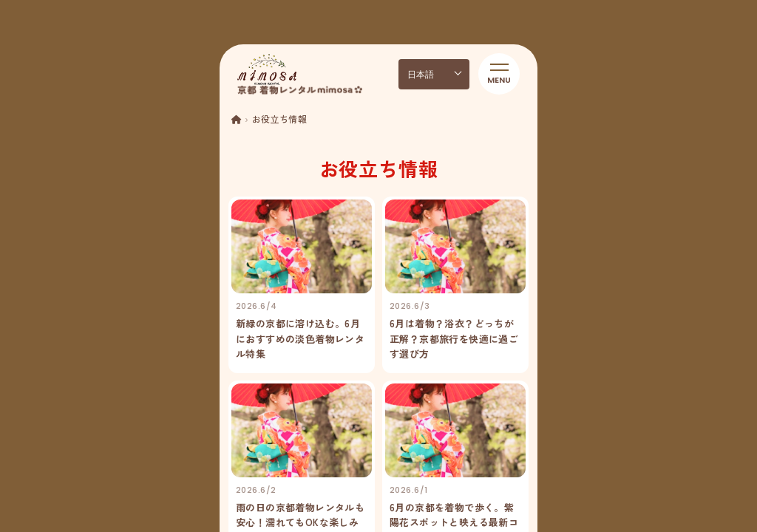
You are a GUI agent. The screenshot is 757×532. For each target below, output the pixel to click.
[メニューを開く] (499, 74)
